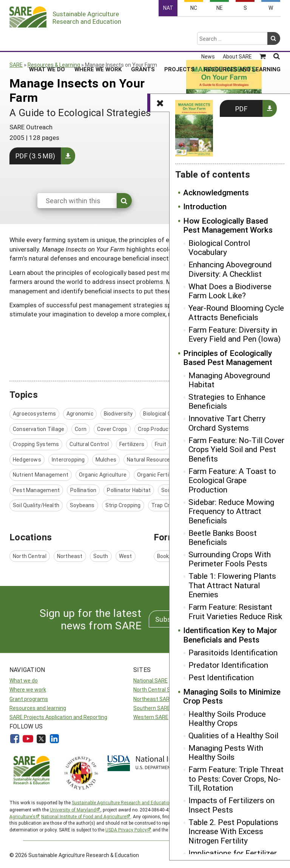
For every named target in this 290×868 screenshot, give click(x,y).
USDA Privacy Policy (126, 830)
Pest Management (36, 490)
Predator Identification (228, 665)
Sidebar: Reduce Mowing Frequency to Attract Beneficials (231, 511)
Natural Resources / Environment (168, 459)
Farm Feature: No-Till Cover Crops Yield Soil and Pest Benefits (236, 449)
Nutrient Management (41, 475)
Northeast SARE (153, 699)
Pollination (83, 490)
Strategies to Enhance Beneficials (227, 401)
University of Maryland (73, 810)
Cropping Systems (36, 444)
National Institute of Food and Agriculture (84, 816)
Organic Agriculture (103, 475)
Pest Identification (221, 677)
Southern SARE (152, 708)
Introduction (205, 206)
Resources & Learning (54, 65)
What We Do (47, 40)
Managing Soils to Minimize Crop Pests (232, 696)
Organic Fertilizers (160, 475)
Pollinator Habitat (129, 490)
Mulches (106, 459)
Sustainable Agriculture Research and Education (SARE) (130, 802)
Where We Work (98, 40)
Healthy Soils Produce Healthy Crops (227, 718)
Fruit (160, 444)
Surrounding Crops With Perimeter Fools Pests (230, 559)
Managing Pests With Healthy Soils (226, 752)
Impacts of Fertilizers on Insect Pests (231, 805)
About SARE (237, 27)
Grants (143, 40)
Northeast (70, 556)
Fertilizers (132, 444)
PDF (241, 109)
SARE (16, 65)
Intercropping (68, 459)
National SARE (150, 680)
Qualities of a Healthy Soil (233, 735)
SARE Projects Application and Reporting (58, 717)
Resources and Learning (242, 40)
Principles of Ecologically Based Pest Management (228, 358)
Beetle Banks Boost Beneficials (223, 538)
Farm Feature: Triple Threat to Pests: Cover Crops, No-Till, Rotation (236, 778)
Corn (81, 429)
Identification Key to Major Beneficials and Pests (230, 635)
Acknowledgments (216, 192)
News (208, 27)
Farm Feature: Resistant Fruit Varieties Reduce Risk (235, 611)
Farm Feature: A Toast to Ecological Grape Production (232, 480)
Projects (179, 40)
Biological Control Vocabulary (219, 248)
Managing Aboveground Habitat (229, 380)
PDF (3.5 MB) (35, 156)
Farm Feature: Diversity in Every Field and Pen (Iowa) (234, 334)
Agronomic (80, 413)
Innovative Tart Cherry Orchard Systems (227, 423)
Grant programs (29, 699)
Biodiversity (118, 413)
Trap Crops (165, 505)
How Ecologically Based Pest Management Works (228, 225)
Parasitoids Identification (233, 652)
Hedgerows (27, 459)
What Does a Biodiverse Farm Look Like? (230, 291)
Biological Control (164, 413)
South (101, 556)
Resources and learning (38, 708)
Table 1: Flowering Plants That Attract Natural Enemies (232, 585)
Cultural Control (89, 444)
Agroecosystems (34, 413)
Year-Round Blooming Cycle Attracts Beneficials (236, 312)
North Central (30, 556)
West (126, 556)
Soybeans (82, 505)
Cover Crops (112, 429)
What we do (24, 680)
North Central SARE (157, 689)
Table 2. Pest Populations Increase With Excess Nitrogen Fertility (233, 831)
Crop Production (158, 429)
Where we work (28, 689)
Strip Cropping (123, 505)
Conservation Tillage (39, 429)
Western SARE (151, 717)
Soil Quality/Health (36, 505)
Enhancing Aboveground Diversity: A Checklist (230, 269)
